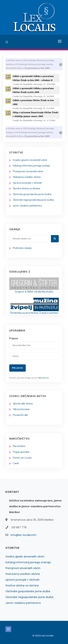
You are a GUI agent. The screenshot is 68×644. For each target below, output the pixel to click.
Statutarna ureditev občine (27, 177)
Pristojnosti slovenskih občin (28, 172)
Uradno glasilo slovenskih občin (30, 160)
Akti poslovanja (21, 409)
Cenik (16, 463)
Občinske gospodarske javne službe (32, 194)
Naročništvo (19, 446)
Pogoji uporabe (21, 452)
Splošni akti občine (23, 404)
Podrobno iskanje (22, 248)
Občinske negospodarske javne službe (33, 200)
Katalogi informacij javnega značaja (31, 166)
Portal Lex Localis (22, 458)
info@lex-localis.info (23, 535)
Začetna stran (14, 60)
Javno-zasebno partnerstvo (27, 206)
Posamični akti (20, 415)
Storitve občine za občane (26, 189)
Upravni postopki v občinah (27, 183)
